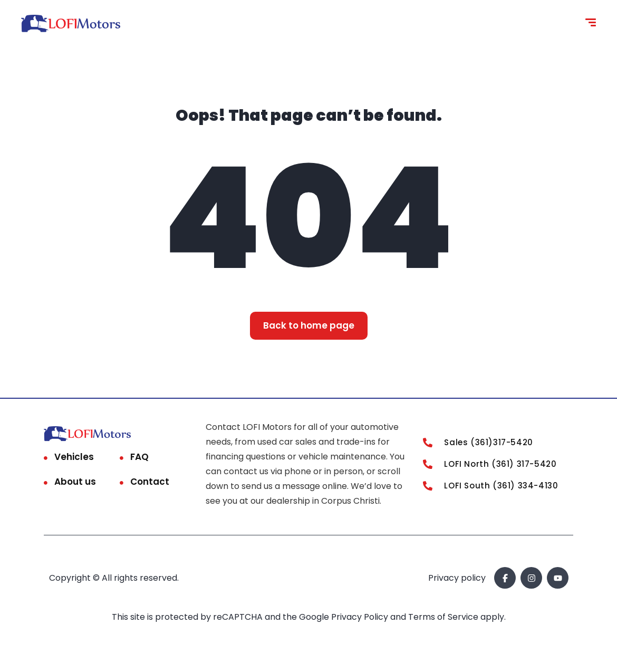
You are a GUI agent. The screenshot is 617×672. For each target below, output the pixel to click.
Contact (150, 482)
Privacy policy (457, 578)
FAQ (139, 457)
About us (75, 482)
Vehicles (74, 457)
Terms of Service (444, 617)
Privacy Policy (361, 617)
